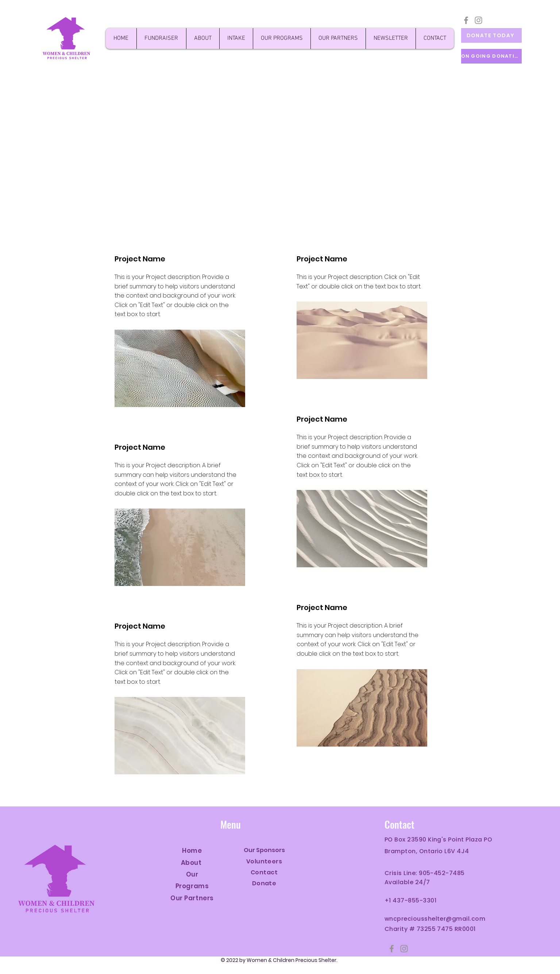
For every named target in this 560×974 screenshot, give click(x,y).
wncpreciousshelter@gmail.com (435, 919)
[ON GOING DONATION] (491, 56)
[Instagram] (478, 20)
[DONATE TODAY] (491, 35)
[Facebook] (466, 20)
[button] (391, 39)
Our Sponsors (264, 850)
